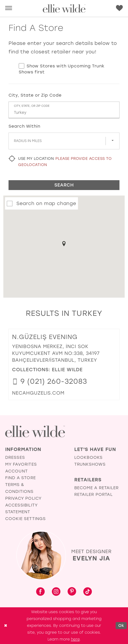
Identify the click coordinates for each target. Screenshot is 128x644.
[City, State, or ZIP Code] (64, 110)
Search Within (25, 126)
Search (64, 185)
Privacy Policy (23, 498)
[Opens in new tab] (38, 393)
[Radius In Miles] (64, 141)
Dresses (15, 457)
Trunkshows (90, 464)
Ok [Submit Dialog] (121, 626)
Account (16, 471)
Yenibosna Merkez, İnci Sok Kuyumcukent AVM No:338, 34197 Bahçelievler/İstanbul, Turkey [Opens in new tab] (56, 353)
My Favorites (21, 464)
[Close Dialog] (6, 626)
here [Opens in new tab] (75, 639)
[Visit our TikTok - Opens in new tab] (88, 592)
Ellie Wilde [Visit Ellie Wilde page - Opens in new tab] (67, 370)
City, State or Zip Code (35, 95)
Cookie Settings (26, 519)
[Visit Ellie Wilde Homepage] (35, 432)
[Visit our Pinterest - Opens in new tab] (72, 592)
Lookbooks (89, 457)
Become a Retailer (96, 488)
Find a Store (20, 478)
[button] (9, 9)
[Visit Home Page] (64, 8)
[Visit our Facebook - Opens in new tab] (40, 592)
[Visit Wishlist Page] (119, 8)
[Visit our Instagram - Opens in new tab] (56, 592)
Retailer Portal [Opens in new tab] (93, 494)
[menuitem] (9, 8)
